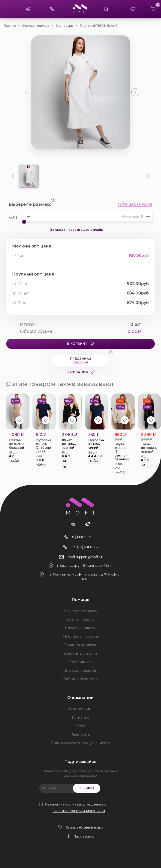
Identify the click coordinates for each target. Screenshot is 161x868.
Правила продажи (80, 645)
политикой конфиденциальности (79, 811)
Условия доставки (80, 653)
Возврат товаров (80, 670)
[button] (135, 92)
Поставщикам (80, 662)
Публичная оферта (80, 636)
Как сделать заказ (80, 611)
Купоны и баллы (80, 619)
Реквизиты (80, 734)
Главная (10, 26)
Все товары (65, 26)
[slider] (24, 222)
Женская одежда (36, 26)
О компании (80, 709)
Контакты (80, 717)
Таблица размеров (135, 204)
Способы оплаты (80, 628)
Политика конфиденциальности (80, 743)
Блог (80, 726)
